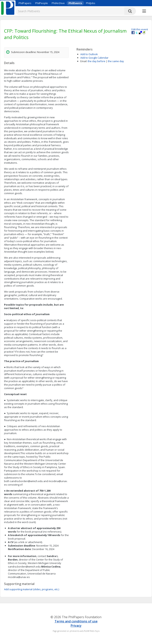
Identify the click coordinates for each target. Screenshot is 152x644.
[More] (144, 11)
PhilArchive (58, 3)
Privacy (76, 626)
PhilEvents (75, 3)
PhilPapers (25, 3)
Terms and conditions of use (76, 621)
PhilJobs (91, 3)
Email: (84, 61)
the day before (97, 61)
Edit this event (140, 29)
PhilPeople (42, 3)
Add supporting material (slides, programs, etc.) (32, 589)
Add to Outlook (89, 54)
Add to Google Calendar (94, 58)
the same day (116, 61)
